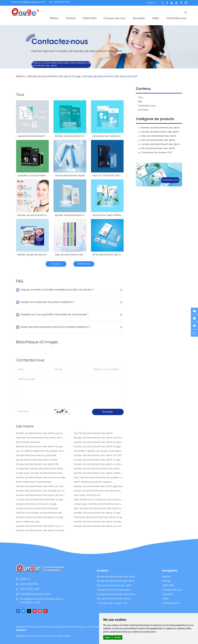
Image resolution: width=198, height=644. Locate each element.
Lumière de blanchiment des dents (116, 594)
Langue (152, 3)
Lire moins (143, 110)
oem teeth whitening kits (87, 495)
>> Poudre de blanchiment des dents (158, 132)
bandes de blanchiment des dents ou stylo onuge (102, 464)
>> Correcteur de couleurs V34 (155, 153)
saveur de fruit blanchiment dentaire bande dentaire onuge (107, 491)
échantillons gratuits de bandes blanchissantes (100, 451)
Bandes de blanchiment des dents (116, 577)
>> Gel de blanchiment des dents (157, 140)
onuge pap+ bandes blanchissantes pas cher (99, 504)
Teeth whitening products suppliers (93, 482)
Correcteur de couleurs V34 (112, 603)
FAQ (140, 102)
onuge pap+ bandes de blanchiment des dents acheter (47, 473)
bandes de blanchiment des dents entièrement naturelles (106, 473)
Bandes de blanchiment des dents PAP (37, 464)
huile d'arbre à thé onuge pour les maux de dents (101, 500)
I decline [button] (117, 637)
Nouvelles (139, 18)
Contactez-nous (176, 18)
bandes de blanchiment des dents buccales (41, 478)
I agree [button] (108, 637)
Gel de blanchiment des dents (114, 590)
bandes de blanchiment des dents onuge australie (102, 513)
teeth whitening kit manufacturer (34, 482)
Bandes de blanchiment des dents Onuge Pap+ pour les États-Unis (53, 447)
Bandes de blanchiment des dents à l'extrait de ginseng (47, 531)
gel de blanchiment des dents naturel (37, 460)
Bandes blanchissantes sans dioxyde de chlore (42, 491)
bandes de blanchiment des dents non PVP (98, 456)
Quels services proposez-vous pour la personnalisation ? (69, 327)
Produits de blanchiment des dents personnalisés (43, 433)
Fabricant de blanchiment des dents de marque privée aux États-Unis (54, 438)
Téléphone (84, 264)
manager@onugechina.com (31, 2)
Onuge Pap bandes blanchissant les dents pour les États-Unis (50, 469)
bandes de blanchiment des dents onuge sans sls (102, 460)
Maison (54, 18)
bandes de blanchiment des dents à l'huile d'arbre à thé (105, 522)
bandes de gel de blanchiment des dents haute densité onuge (109, 469)
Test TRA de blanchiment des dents (93, 433)
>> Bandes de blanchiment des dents (159, 128)
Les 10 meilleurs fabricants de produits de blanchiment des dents (52, 451)
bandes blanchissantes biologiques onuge (40, 517)
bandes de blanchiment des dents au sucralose (100, 526)
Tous (141, 98)
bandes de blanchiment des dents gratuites (98, 486)
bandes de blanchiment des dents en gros (97, 442)
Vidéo (156, 18)
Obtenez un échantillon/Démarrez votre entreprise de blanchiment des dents (61, 64)
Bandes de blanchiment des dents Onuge (54, 77)
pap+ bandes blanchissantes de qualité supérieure (102, 478)
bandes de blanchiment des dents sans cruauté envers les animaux (54, 526)
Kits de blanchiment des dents (114, 599)
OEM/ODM (90, 18)
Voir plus (56, 264)
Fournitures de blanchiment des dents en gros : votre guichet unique (111, 517)
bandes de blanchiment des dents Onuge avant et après (106, 447)
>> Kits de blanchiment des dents (156, 149)
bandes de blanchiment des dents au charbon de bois (47, 486)
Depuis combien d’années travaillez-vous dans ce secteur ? (69, 290)
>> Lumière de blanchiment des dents (159, 144)
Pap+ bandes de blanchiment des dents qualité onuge (104, 509)
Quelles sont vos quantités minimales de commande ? (69, 315)
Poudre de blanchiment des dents (116, 581)
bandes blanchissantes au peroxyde (36, 456)
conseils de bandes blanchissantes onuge (40, 500)
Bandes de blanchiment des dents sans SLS (110, 77)
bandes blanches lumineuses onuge (36, 504)
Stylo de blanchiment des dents (114, 586)
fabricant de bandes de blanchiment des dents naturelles (48, 513)
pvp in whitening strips (28, 522)
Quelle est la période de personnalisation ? (69, 302)
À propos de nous (115, 18)
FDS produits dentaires (28, 442)
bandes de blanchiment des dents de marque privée (46, 495)
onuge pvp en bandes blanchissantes (37, 509)
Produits (71, 18)
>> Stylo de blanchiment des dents (157, 136)
